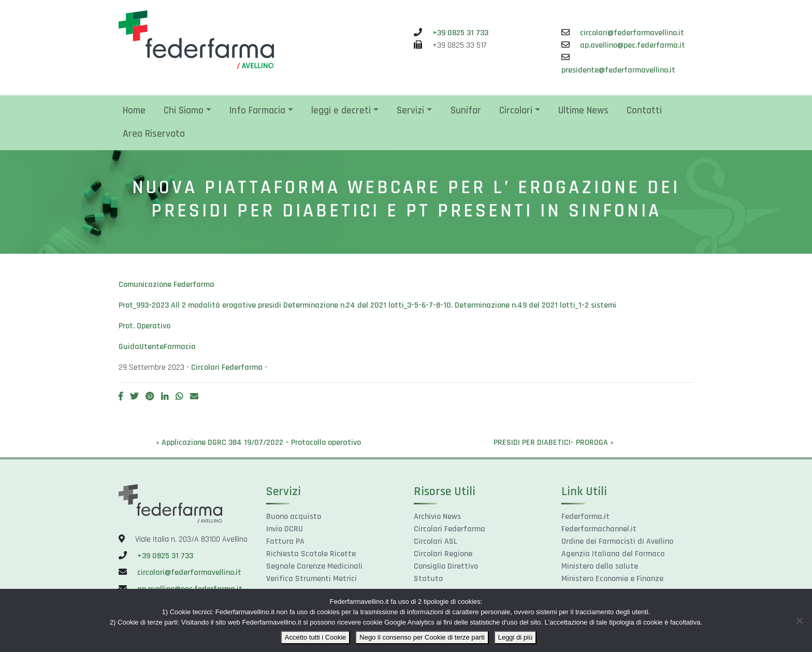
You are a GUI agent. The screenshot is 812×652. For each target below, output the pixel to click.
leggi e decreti (341, 111)
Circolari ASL (436, 541)
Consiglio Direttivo (446, 566)
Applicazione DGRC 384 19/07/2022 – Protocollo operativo (261, 443)
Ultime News (583, 111)
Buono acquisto (294, 517)
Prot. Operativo (144, 326)
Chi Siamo (184, 111)
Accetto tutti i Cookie (316, 637)
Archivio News (437, 517)
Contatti (644, 111)
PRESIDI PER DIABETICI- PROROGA (551, 443)
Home (134, 111)
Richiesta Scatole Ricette (311, 554)
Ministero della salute (600, 566)
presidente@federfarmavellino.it (618, 70)
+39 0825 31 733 (460, 33)
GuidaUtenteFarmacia (157, 347)
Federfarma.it (585, 517)
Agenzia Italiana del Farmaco (613, 554)
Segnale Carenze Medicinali (314, 566)
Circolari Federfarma (227, 367)
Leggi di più (516, 637)
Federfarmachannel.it (599, 529)
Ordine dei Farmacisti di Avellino (617, 541)
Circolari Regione (443, 554)
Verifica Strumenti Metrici (311, 579)
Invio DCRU (285, 529)
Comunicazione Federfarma (166, 285)
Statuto (428, 579)
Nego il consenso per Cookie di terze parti (422, 637)
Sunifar (466, 111)
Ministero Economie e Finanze (612, 579)
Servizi (410, 111)
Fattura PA (285, 541)
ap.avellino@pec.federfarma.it (633, 45)
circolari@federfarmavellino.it (632, 33)
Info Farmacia (257, 111)
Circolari (516, 111)
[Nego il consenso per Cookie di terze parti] (799, 620)
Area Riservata (154, 134)
